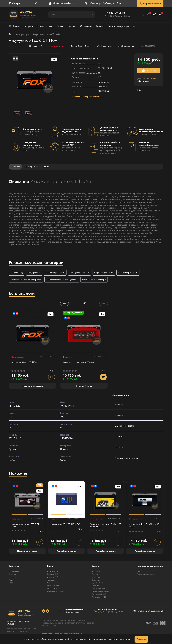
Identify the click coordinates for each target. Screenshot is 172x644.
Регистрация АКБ (99, 598)
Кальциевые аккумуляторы (99, 280)
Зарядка (96, 586)
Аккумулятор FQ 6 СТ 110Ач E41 (66, 525)
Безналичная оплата (101, 592)
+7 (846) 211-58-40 (115, 13)
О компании (14, 572)
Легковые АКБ (52, 575)
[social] (44, 612)
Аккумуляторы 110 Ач (82, 273)
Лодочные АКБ (53, 586)
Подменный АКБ (99, 595)
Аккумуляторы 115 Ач (108, 273)
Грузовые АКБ (52, 578)
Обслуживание (98, 589)
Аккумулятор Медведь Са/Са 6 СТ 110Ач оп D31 (105, 526)
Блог (11, 584)
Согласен (141, 639)
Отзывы (48, 167)
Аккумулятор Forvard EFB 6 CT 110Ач (26, 526)
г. (153, 79)
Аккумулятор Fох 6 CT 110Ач (25, 363)
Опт (138, 572)
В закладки (105, 46)
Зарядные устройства (56, 592)
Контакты (12, 575)
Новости (12, 578)
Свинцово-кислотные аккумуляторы (65, 280)
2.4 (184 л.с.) (17, 273)
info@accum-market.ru (63, 3)
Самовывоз (97, 581)
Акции (11, 581)
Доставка (96, 578)
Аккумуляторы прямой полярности (27, 280)
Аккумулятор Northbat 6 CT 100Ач (79, 363)
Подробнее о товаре (27, 552)
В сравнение (127, 46)
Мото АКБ (51, 581)
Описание (16, 167)
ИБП (49, 584)
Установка (96, 572)
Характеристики (33, 167)
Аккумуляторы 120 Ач (133, 273)
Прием (95, 575)
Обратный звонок (150, 4)
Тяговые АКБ (52, 589)
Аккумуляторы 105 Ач (57, 273)
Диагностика (97, 584)
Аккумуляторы (22, 34)
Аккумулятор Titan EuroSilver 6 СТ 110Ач (143, 526)
